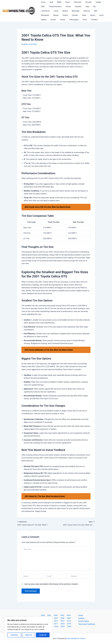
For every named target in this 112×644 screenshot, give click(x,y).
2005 (70, 615)
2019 (62, 624)
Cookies (81, 618)
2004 (64, 615)
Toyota (94, 15)
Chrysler (85, 2)
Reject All (29, 635)
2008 (56, 618)
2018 (56, 624)
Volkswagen (45, 20)
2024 (65, 627)
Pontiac (44, 15)
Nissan (92, 11)
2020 (67, 624)
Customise (14, 635)
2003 (58, 615)
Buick (66, 2)
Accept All (43, 635)
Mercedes (53, 11)
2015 (67, 621)
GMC (102, 2)
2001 (47, 615)
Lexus (103, 7)
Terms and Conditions (87, 624)
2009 (62, 618)
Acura (43, 2)
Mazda (43, 11)
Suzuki (86, 15)
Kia (84, 7)
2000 (41, 615)
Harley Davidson (47, 7)
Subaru (77, 15)
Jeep (77, 7)
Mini (72, 11)
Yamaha (65, 20)
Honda (59, 7)
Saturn (60, 15)
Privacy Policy (84, 621)
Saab (52, 15)
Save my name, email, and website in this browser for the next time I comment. (51, 584)
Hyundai (69, 7)
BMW (58, 2)
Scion (68, 15)
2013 (56, 621)
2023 (59, 627)
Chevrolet (75, 2)
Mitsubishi (81, 11)
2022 (54, 627)
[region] (28, 628)
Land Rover (93, 7)
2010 (67, 618)
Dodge (94, 2)
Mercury (64, 11)
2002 (53, 615)
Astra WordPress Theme (76, 638)
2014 (62, 621)
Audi (50, 2)
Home (81, 615)
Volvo (56, 20)
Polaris (101, 11)
